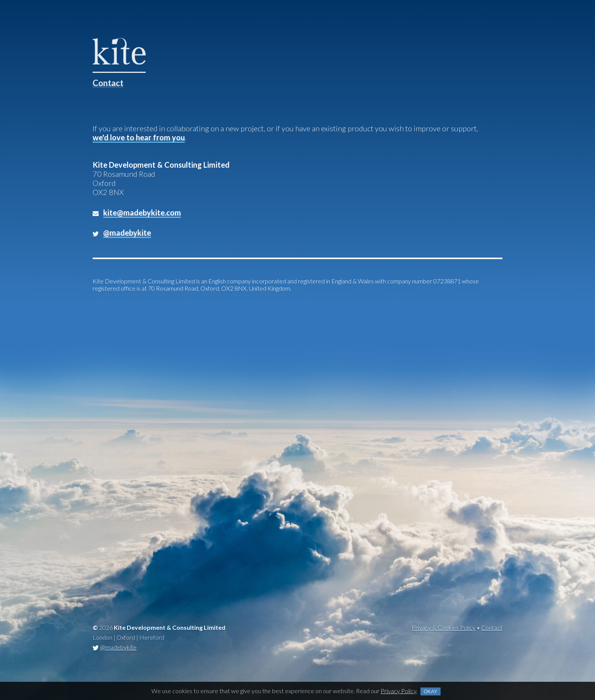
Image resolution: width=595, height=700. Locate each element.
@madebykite (118, 647)
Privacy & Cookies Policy (444, 627)
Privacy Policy (398, 691)
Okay (430, 691)
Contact (492, 627)
